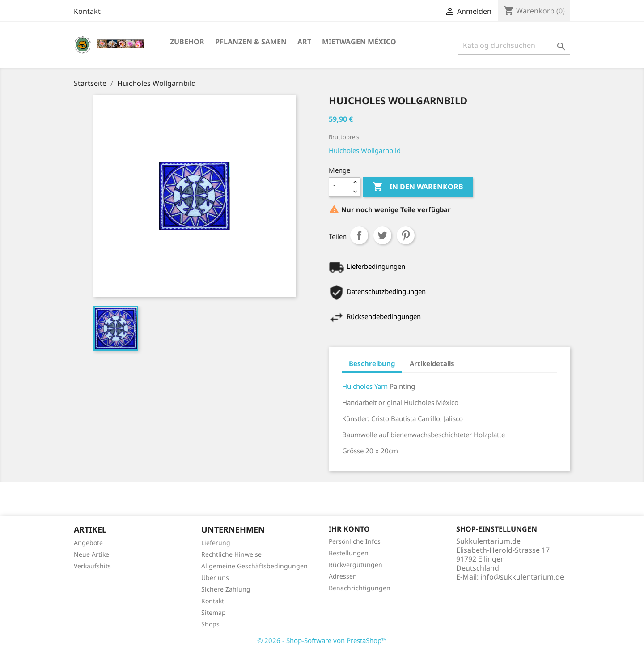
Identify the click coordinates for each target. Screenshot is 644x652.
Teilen (359, 235)
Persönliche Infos (355, 541)
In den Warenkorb (418, 187)
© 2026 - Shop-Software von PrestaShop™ (322, 640)
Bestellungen (349, 553)
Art (304, 42)
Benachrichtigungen (360, 588)
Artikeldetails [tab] (432, 363)
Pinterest (406, 235)
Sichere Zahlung (226, 589)
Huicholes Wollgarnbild (365, 150)
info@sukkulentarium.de (522, 577)
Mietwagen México (359, 42)
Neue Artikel (92, 554)
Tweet (382, 235)
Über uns (215, 577)
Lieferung (216, 543)
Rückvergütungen (356, 565)
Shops (210, 624)
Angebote (88, 543)
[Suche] (514, 45)
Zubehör (187, 42)
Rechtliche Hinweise (231, 554)
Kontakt (87, 11)
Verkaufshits (92, 566)
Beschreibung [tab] (372, 363)
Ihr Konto (349, 529)
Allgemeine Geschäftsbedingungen (254, 566)
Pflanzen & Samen (251, 42)
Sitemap (214, 612)
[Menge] (339, 187)
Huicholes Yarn (366, 386)
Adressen (343, 576)
